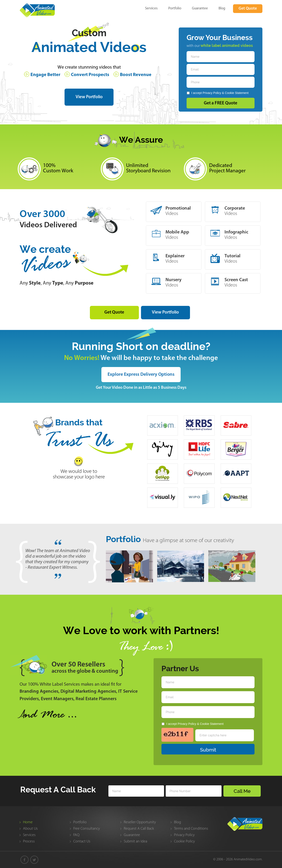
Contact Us (82, 841)
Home (28, 822)
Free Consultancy (87, 828)
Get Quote (248, 9)
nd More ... (49, 716)
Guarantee (200, 8)
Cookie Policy (184, 841)
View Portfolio (89, 97)
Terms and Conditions (191, 828)
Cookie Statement (237, 93)
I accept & (218, 93)
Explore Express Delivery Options (141, 375)
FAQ (76, 835)
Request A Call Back (139, 828)
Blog (222, 8)
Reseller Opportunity (140, 822)
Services (151, 8)
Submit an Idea (135, 841)
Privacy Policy (212, 93)
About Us (30, 828)
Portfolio (175, 8)
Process (29, 841)
